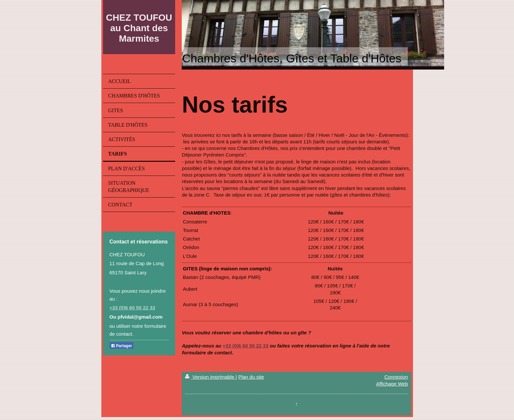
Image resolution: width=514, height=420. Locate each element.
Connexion (396, 377)
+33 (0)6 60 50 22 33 (133, 308)
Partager (122, 346)
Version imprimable (210, 377)
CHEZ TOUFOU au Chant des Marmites (139, 28)
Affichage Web (392, 384)
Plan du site (251, 377)
